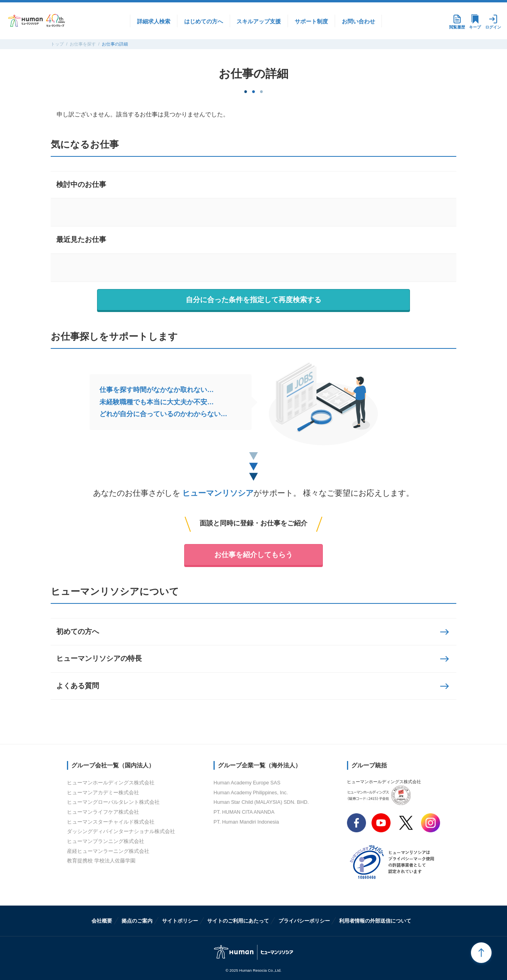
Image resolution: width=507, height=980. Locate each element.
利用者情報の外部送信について (375, 921)
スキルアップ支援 (259, 21)
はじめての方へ (204, 21)
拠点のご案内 (137, 921)
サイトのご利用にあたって (238, 921)
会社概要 (102, 921)
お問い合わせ (358, 21)
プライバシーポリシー (304, 921)
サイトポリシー (180, 921)
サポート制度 (311, 21)
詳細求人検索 (154, 21)
